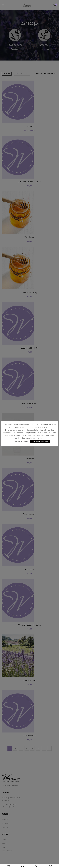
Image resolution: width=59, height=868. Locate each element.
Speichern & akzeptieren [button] (40, 441)
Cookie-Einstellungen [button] (19, 441)
